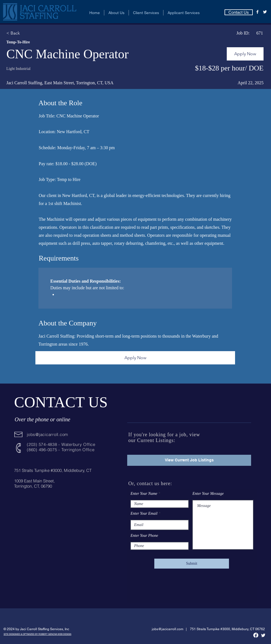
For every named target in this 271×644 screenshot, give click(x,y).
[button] (116, 13)
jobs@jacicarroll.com (48, 434)
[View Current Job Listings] (189, 460)
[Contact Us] (239, 12)
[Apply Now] (245, 54)
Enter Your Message (208, 494)
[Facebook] (257, 12)
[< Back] (26, 33)
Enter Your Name (144, 494)
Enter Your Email (144, 514)
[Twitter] (265, 12)
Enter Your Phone (144, 536)
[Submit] (192, 564)
